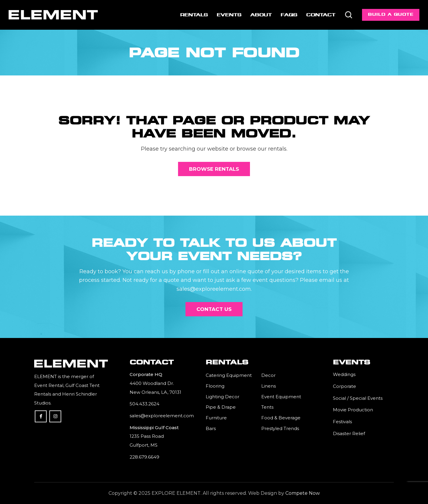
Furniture (216, 418)
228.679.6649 (144, 457)
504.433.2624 (144, 404)
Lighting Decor (222, 397)
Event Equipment (281, 397)
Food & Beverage (281, 418)
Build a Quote (391, 14)
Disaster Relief (349, 433)
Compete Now (303, 493)
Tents (267, 407)
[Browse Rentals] (214, 169)
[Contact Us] (214, 309)
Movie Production (353, 410)
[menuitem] (194, 15)
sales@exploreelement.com (162, 416)
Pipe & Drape (221, 407)
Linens (269, 386)
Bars (211, 428)
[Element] (53, 15)
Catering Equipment (229, 375)
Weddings (344, 374)
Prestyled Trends (280, 428)
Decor (268, 375)
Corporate (344, 386)
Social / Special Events (358, 398)
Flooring (215, 386)
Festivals (342, 422)
